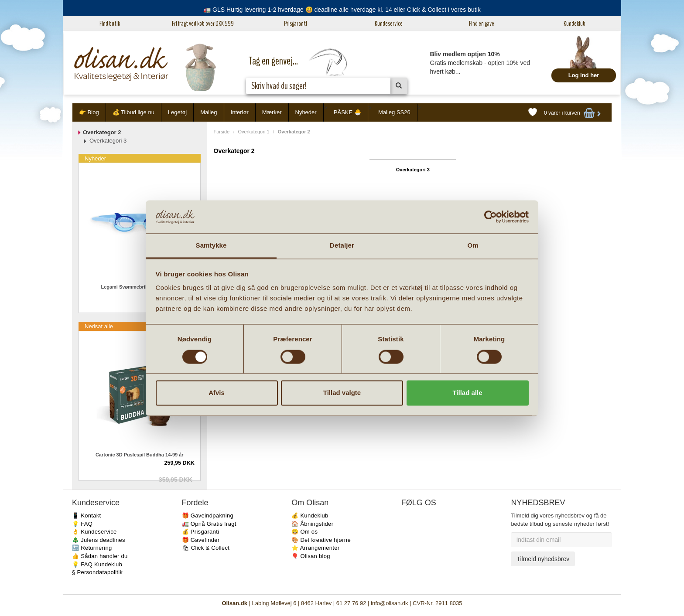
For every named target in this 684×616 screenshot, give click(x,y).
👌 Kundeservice (94, 532)
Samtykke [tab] (211, 246)
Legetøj (177, 112)
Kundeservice (389, 24)
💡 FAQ (82, 524)
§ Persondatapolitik (97, 572)
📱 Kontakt (86, 516)
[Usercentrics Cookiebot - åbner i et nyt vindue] (491, 217)
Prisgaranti (296, 24)
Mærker (272, 112)
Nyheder (306, 112)
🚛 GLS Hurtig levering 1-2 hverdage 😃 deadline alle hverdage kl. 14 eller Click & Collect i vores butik (342, 10)
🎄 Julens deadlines (99, 540)
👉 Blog (89, 112)
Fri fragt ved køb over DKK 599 (203, 24)
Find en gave (482, 24)
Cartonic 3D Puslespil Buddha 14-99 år (140, 455)
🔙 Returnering (92, 548)
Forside (222, 132)
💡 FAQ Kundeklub (97, 564)
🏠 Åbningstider (312, 524)
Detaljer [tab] (342, 246)
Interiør (240, 112)
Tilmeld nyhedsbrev (543, 559)
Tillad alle (467, 393)
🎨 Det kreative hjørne (321, 540)
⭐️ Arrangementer (315, 548)
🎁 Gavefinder (201, 540)
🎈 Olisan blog (311, 556)
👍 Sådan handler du (100, 556)
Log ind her (584, 75)
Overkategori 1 (253, 132)
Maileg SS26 (394, 112)
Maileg (209, 112)
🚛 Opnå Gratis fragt (209, 524)
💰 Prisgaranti (201, 532)
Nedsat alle (99, 326)
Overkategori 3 (413, 170)
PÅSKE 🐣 (347, 112)
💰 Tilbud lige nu (133, 112)
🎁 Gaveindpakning (208, 516)
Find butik (110, 24)
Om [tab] (473, 246)
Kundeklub (575, 24)
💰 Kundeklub (310, 516)
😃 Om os (304, 532)
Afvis (217, 393)
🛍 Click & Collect (206, 548)
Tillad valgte (342, 393)
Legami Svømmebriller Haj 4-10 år (139, 287)
